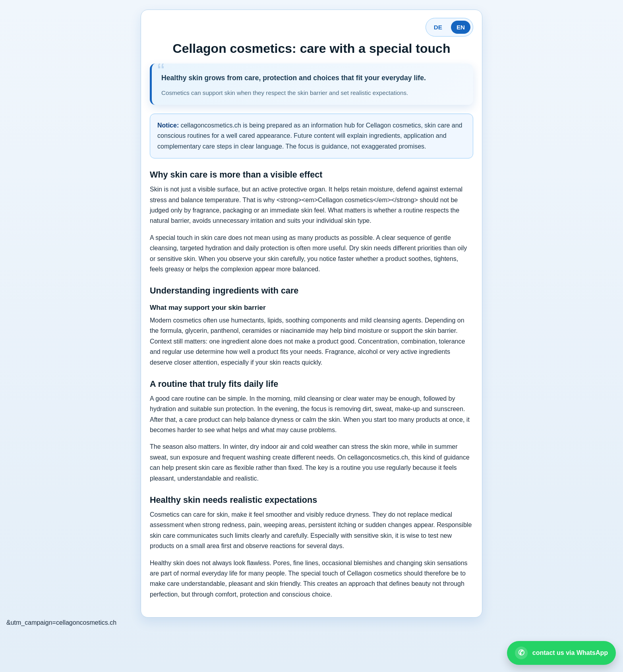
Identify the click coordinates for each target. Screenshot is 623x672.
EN (461, 27)
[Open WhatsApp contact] (561, 653)
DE (438, 27)
